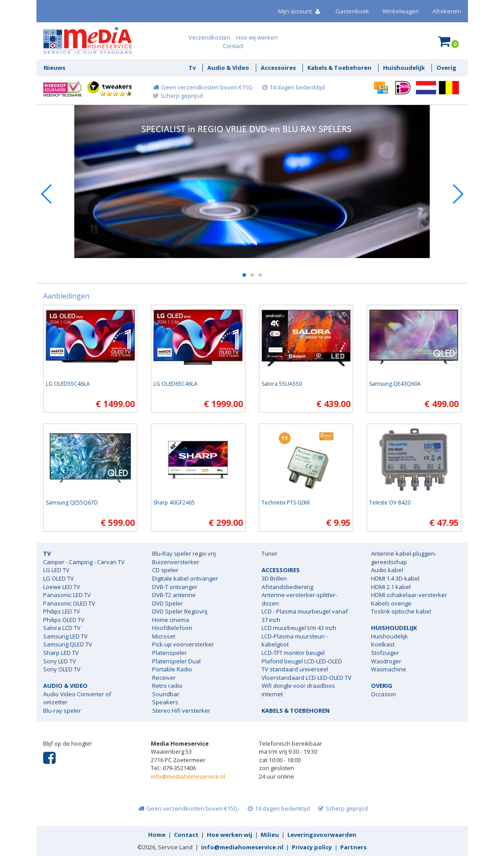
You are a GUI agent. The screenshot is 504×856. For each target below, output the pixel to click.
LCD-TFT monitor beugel (293, 653)
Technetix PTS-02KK (286, 503)
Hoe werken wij (230, 835)
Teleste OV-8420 (390, 503)
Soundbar (166, 694)
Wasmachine (389, 669)
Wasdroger (386, 661)
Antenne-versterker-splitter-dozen (299, 599)
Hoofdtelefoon (172, 628)
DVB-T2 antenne (174, 595)
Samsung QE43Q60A (395, 384)
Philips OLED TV (64, 620)
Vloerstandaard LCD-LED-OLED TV (306, 678)
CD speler (165, 570)
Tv (192, 68)
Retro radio (167, 686)
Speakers (165, 702)
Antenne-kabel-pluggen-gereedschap (404, 558)
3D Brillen (274, 578)
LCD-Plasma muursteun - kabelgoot (295, 640)
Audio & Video (228, 68)
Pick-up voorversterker (183, 644)
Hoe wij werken (257, 37)
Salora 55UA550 (282, 384)
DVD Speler (167, 603)
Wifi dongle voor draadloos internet (298, 690)
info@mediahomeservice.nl (188, 776)
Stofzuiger (385, 653)
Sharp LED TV (61, 653)
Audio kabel (387, 570)
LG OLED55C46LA (68, 384)
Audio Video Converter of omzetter (77, 698)
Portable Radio (172, 669)
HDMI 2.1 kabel (391, 587)
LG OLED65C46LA (175, 384)
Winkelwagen (401, 11)
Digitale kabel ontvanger (185, 578)
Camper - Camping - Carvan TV (84, 562)
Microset (164, 636)
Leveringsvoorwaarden (322, 835)
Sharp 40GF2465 (174, 503)
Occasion (383, 694)
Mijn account (300, 11)
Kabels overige (391, 603)
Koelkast (383, 644)
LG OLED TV (58, 578)
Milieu (270, 835)
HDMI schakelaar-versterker (409, 595)
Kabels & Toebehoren (339, 68)
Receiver (164, 678)
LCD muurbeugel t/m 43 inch (299, 628)
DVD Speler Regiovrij (180, 611)
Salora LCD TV (62, 628)
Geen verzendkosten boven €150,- (203, 87)
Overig (446, 68)
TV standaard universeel (295, 669)
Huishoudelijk (404, 68)
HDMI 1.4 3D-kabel (395, 578)
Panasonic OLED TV (69, 603)
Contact (233, 46)
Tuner (270, 553)
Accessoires (278, 68)
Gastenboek (352, 11)
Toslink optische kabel (401, 611)
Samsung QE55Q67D (72, 503)
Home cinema (171, 620)
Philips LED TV (62, 611)
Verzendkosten (210, 37)
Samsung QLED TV (68, 644)
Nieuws (54, 68)
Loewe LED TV (62, 587)
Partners (353, 847)
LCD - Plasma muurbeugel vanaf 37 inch (305, 616)
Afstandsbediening (287, 587)
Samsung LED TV (65, 636)
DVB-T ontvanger (175, 587)
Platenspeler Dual (176, 661)
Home (157, 835)
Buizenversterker (176, 562)
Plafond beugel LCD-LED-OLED (302, 661)
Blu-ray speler (62, 711)
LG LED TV (56, 570)
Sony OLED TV (62, 669)
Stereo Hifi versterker (181, 711)
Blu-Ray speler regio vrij (184, 553)
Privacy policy (312, 847)
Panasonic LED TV (67, 595)
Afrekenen (447, 11)
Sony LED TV (60, 661)
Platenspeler (169, 653)
